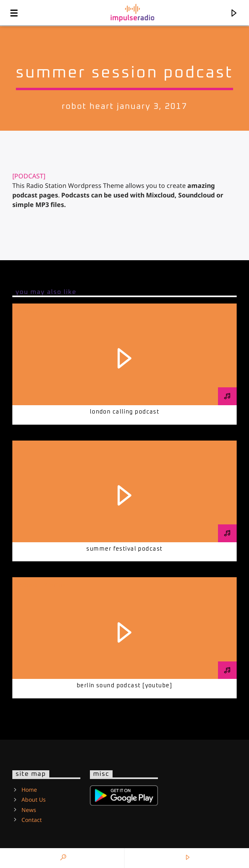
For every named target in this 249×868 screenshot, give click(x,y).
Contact (32, 820)
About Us (34, 799)
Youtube (56, 585)
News (29, 810)
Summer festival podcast (124, 549)
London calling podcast (125, 412)
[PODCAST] (29, 176)
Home (29, 790)
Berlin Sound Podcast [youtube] (124, 686)
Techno (124, 53)
